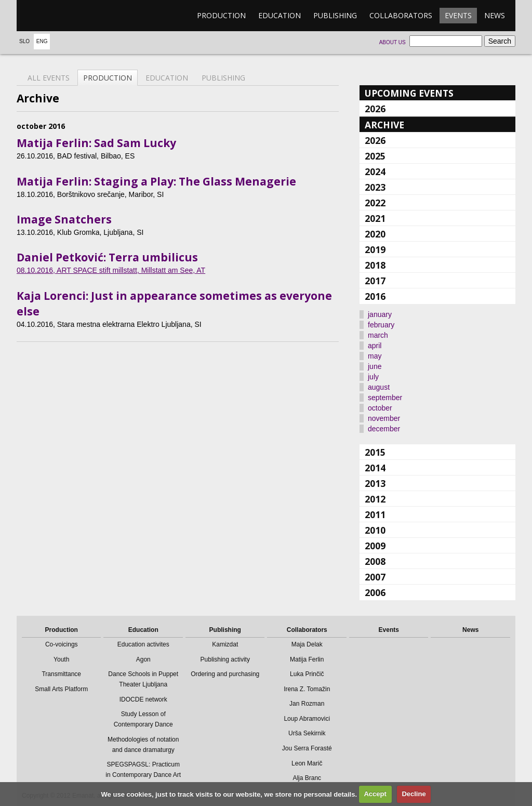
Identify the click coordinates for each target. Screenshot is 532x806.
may (375, 356)
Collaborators (401, 15)
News (495, 15)
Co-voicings (62, 644)
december (384, 429)
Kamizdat (225, 644)
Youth (61, 659)
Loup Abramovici (307, 719)
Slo (24, 41)
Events (458, 15)
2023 (375, 187)
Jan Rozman (307, 704)
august (379, 387)
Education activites (143, 644)
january (380, 314)
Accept (375, 794)
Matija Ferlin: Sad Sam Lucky (96, 143)
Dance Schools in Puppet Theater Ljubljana (143, 679)
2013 (375, 483)
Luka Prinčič (307, 674)
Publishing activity (225, 659)
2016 (375, 296)
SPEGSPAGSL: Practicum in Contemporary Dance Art (143, 770)
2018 (375, 265)
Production (221, 15)
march (378, 335)
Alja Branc (307, 778)
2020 (375, 234)
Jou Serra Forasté (307, 748)
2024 (375, 171)
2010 (375, 530)
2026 (375, 109)
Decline (414, 794)
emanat (66, 16)
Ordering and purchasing (225, 674)
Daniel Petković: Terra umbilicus (107, 257)
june (375, 366)
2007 (375, 577)
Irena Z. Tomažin (307, 689)
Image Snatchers (64, 219)
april (375, 346)
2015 (375, 452)
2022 (375, 203)
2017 (375, 281)
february (381, 325)
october (380, 408)
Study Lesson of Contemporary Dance (143, 719)
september (385, 398)
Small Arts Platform (61, 689)
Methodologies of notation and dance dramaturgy (143, 745)
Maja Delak (307, 644)
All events (49, 78)
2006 (375, 592)
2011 (375, 514)
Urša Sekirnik (307, 733)
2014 (375, 468)
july (373, 377)
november (384, 418)
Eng (42, 41)
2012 (375, 499)
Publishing (335, 15)
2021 (375, 218)
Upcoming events (409, 93)
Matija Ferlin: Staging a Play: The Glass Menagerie (156, 181)
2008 (375, 561)
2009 (375, 546)
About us (393, 42)
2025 (375, 156)
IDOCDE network (143, 699)
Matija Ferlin (307, 659)
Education (280, 15)
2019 (375, 249)
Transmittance (61, 674)
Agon (143, 659)
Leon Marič (307, 763)
